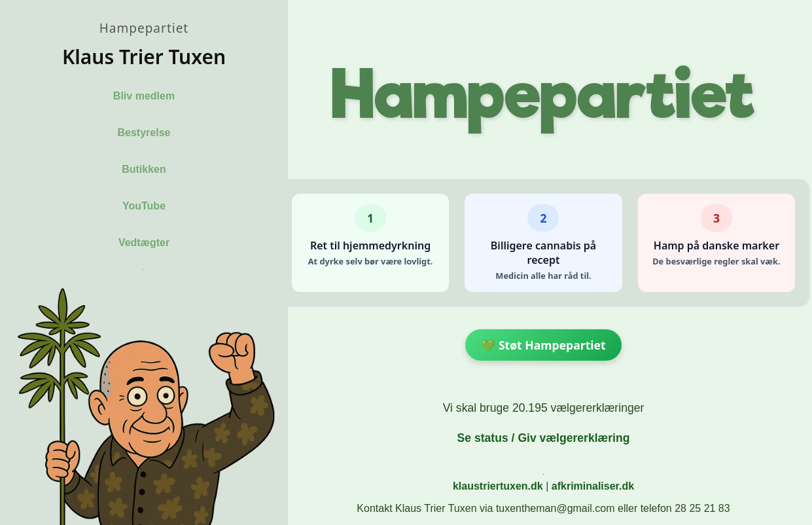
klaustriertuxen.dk (498, 486)
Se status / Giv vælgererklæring (543, 438)
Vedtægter (144, 243)
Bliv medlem (144, 96)
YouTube (144, 206)
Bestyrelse (144, 133)
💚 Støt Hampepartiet (543, 345)
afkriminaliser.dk (593, 486)
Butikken (144, 169)
